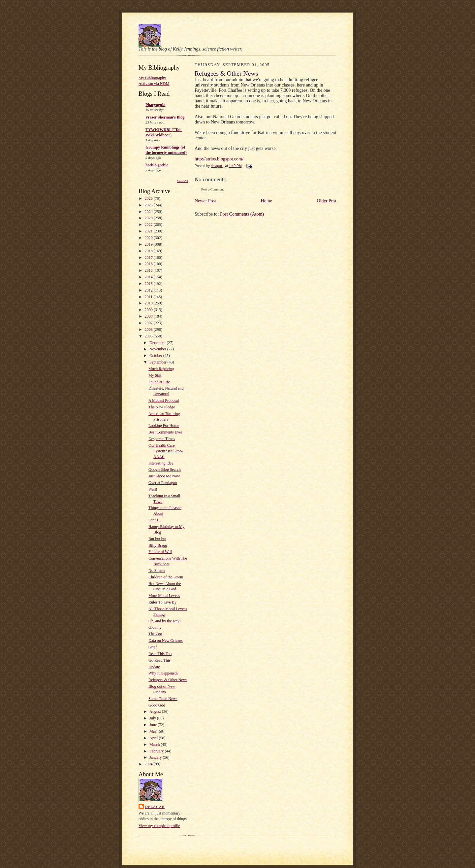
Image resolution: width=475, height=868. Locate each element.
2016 (149, 264)
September (158, 362)
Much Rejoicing (161, 369)
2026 (149, 198)
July (153, 718)
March (155, 745)
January (156, 757)
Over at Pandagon (163, 483)
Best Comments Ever (165, 432)
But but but (157, 539)
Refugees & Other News (168, 680)
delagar (155, 807)
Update (154, 667)
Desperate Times (162, 439)
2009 (149, 310)
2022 (149, 225)
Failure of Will (160, 552)
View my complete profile (159, 826)
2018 (149, 251)
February (157, 751)
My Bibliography (152, 78)
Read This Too (160, 654)
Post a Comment (213, 189)
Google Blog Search (165, 469)
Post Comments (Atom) (242, 214)
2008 (149, 316)
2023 (149, 218)
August (156, 712)
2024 (149, 212)
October (156, 356)
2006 (149, 330)
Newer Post (205, 201)
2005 (149, 336)
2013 (149, 284)
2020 (149, 238)
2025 (149, 205)
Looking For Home (164, 426)
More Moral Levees (164, 596)
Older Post (327, 201)
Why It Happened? (163, 673)
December (158, 343)
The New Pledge (162, 407)
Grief (153, 647)
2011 (149, 297)
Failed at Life (159, 382)
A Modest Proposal (164, 400)
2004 (149, 764)
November (158, 349)
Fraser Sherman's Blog (165, 117)
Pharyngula (155, 105)
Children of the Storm (166, 577)
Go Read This (159, 660)
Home (267, 201)
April (154, 738)
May (154, 731)
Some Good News (163, 699)
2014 (149, 277)
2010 (149, 303)
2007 (149, 323)
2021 (149, 231)
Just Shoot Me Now (164, 476)
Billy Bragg (158, 545)
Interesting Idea (161, 463)
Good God (157, 705)
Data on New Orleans (166, 641)
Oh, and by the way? (165, 621)
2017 (149, 258)
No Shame (157, 571)
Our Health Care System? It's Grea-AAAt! (165, 451)
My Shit (155, 375)
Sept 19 (154, 520)
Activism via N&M (154, 84)
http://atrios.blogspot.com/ (219, 159)
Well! (153, 489)
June (154, 725)
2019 (149, 244)
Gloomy (155, 627)
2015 (149, 270)
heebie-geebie (157, 165)
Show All (182, 181)
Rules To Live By (162, 602)
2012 (149, 290)
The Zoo (155, 634)
